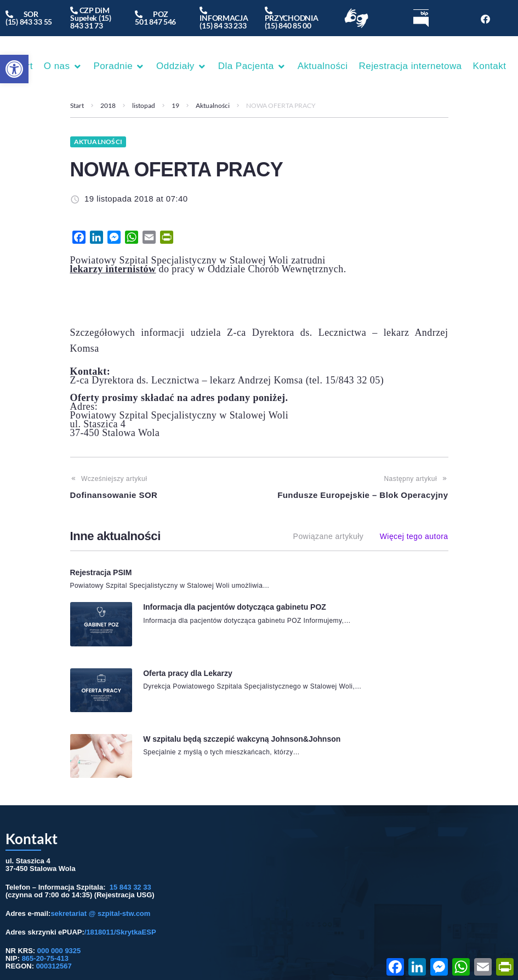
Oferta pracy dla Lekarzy (186, 639)
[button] (14, 69)
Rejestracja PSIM (101, 572)
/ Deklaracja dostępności (442, 914)
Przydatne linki (376, 914)
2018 (108, 105)
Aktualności (213, 105)
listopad (144, 105)
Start (77, 105)
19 (175, 105)
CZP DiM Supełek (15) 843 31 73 (91, 18)
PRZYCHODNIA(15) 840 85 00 (292, 18)
